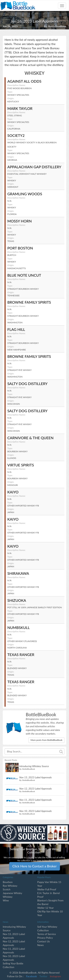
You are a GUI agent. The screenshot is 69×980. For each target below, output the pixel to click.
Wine (6, 900)
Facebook (32, 976)
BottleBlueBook (57, 26)
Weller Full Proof (47, 889)
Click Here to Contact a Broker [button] (34, 866)
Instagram (55, 976)
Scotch (7, 889)
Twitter (43, 976)
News (41, 945)
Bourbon (8, 882)
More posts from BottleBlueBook (46, 740)
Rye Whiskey (10, 886)
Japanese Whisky (12, 893)
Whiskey (8, 897)
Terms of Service (47, 934)
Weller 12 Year (46, 908)
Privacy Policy (45, 938)
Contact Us (44, 941)
